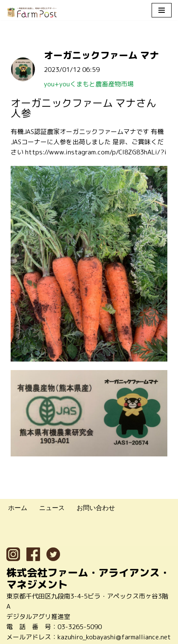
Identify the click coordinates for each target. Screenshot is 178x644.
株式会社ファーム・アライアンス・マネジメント (88, 578)
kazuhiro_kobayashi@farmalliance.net (114, 637)
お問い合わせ (96, 508)
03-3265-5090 (80, 627)
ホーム (18, 508)
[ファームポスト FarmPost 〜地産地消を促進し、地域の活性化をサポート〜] (32, 12)
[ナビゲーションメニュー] (162, 10)
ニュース (52, 508)
